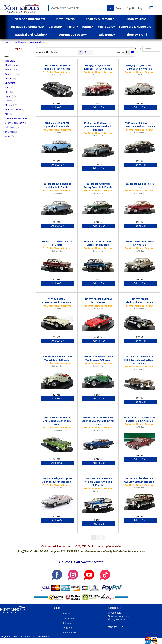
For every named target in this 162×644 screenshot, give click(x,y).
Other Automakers (14, 123)
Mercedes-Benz (13, 110)
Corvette (56, 27)
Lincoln (9, 101)
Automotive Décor (73, 35)
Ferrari (72, 27)
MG (7, 114)
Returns (67, 623)
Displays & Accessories (28, 27)
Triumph (9, 132)
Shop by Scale (137, 19)
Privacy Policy (69, 633)
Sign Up (131, 8)
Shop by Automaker (101, 19)
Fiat (7, 87)
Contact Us (68, 618)
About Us (67, 613)
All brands (21, 42)
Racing (88, 27)
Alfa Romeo (11, 65)
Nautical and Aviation (31, 35)
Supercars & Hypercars (135, 27)
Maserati (9, 105)
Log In (141, 8)
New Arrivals (65, 19)
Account (120, 8)
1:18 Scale (10, 61)
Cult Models (36, 42)
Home (9, 42)
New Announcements (30, 19)
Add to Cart (58, 107)
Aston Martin (12, 70)
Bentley (9, 78)
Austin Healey (12, 74)
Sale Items (107, 35)
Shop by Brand (137, 35)
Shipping (67, 628)
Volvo (8, 136)
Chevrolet (10, 83)
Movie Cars (106, 27)
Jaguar (8, 96)
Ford (7, 92)
